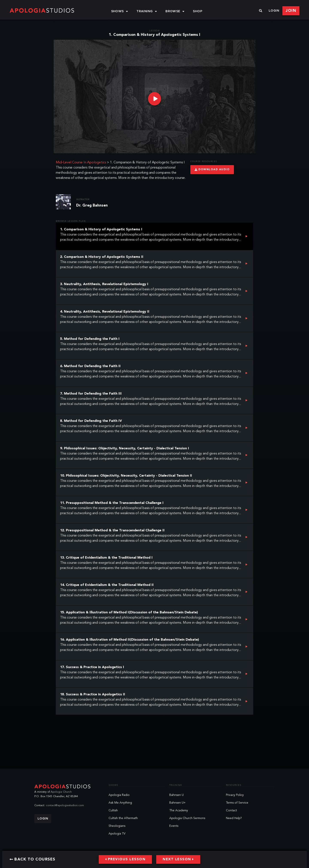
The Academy (179, 810)
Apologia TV (117, 834)
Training (147, 11)
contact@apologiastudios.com (65, 805)
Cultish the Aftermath (123, 818)
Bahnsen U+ (177, 803)
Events (174, 826)
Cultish (113, 810)
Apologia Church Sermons (187, 818)
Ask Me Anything (120, 803)
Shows (120, 11)
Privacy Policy (235, 795)
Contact (231, 810)
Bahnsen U (176, 795)
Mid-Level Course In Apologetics (81, 163)
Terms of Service (237, 803)
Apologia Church (61, 792)
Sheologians (117, 826)
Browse (175, 11)
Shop (198, 11)
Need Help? (234, 818)
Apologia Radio (119, 795)
